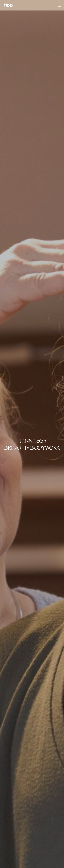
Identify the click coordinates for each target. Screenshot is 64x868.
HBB (8, 5)
